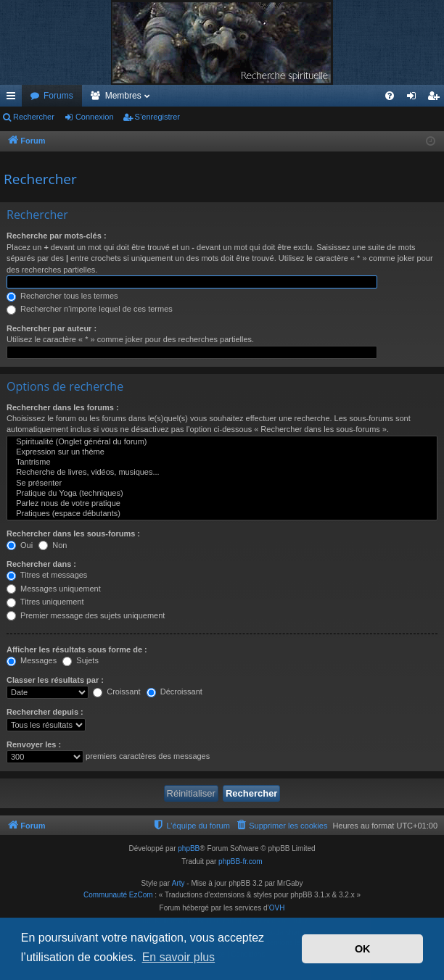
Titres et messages (47, 575)
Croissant (117, 692)
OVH (277, 908)
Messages (32, 660)
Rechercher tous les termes (62, 296)
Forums (58, 96)
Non (53, 545)
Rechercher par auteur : (52, 328)
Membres (123, 96)
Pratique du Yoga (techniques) (222, 494)
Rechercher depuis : (45, 712)
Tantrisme (222, 462)
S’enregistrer (157, 117)
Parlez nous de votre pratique (222, 504)
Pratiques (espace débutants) (222, 514)
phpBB (189, 848)
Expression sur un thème (222, 452)
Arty (178, 883)
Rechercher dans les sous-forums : (73, 533)
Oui (20, 545)
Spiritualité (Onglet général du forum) (222, 442)
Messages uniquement (54, 589)
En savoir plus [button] (179, 957)
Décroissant (174, 692)
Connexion (95, 117)
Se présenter (222, 483)
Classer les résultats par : (55, 680)
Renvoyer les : (34, 744)
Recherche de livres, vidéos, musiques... (222, 473)
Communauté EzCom (118, 895)
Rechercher (34, 117)
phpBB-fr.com (240, 861)
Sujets (81, 660)
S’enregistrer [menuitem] (436, 99)
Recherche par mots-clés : (57, 236)
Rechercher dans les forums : (63, 407)
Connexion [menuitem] (415, 99)
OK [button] (363, 949)
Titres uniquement (45, 602)
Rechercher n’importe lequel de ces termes (90, 309)
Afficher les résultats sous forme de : (77, 649)
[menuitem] (390, 96)
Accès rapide (14, 99)
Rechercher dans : (41, 564)
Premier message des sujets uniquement (86, 615)
